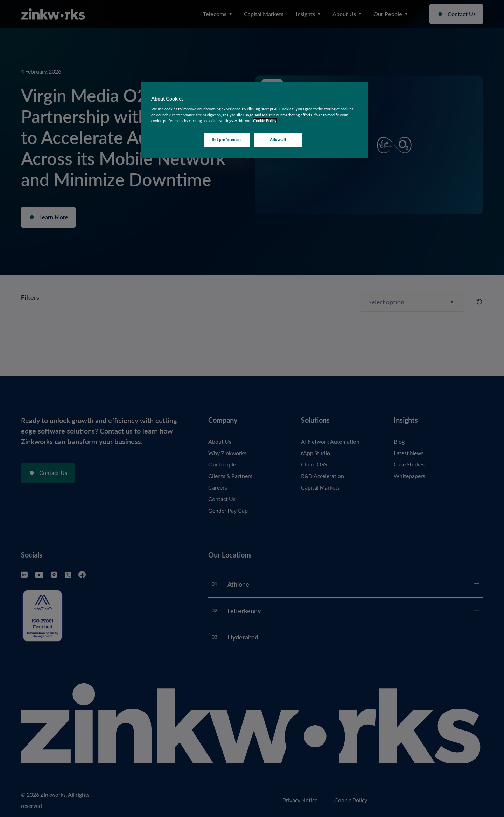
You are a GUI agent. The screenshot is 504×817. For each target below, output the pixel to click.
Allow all (278, 140)
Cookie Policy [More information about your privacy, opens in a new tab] (265, 121)
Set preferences (227, 140)
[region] (254, 120)
